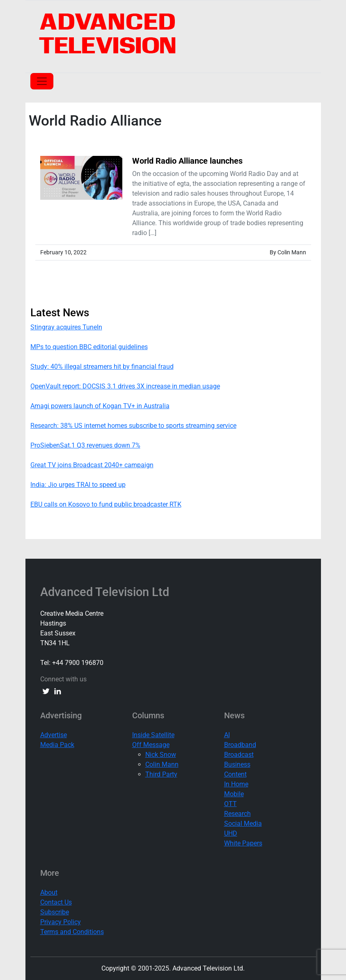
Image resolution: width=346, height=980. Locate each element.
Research (237, 814)
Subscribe (55, 912)
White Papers (243, 843)
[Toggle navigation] (42, 81)
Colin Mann (162, 764)
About (49, 892)
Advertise (54, 735)
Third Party (161, 774)
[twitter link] (46, 691)
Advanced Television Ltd (106, 592)
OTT (230, 804)
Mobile (234, 794)
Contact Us (56, 902)
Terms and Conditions (72, 932)
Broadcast (239, 755)
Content (235, 774)
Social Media (243, 824)
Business (237, 764)
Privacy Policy (61, 922)
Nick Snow (161, 755)
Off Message (151, 745)
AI (227, 735)
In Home (236, 784)
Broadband (240, 745)
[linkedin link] (57, 691)
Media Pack (57, 745)
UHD (231, 833)
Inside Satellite (153, 735)
